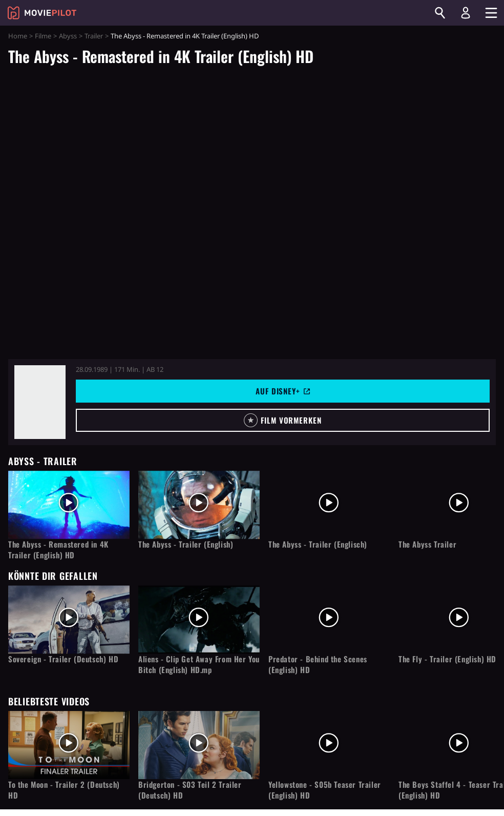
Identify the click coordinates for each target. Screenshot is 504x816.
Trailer (94, 36)
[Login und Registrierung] (466, 13)
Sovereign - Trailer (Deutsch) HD (63, 659)
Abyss (68, 36)
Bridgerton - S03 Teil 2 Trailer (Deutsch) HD (190, 790)
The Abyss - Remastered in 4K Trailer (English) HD (58, 550)
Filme (43, 36)
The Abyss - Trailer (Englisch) (318, 544)
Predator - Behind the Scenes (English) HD (318, 664)
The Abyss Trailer (427, 544)
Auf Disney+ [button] (283, 391)
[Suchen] (440, 13)
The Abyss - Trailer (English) (186, 544)
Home (18, 36)
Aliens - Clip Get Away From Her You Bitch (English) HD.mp (199, 664)
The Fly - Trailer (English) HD (447, 659)
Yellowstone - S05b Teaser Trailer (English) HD (325, 790)
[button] (283, 420)
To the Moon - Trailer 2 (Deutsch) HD (64, 790)
